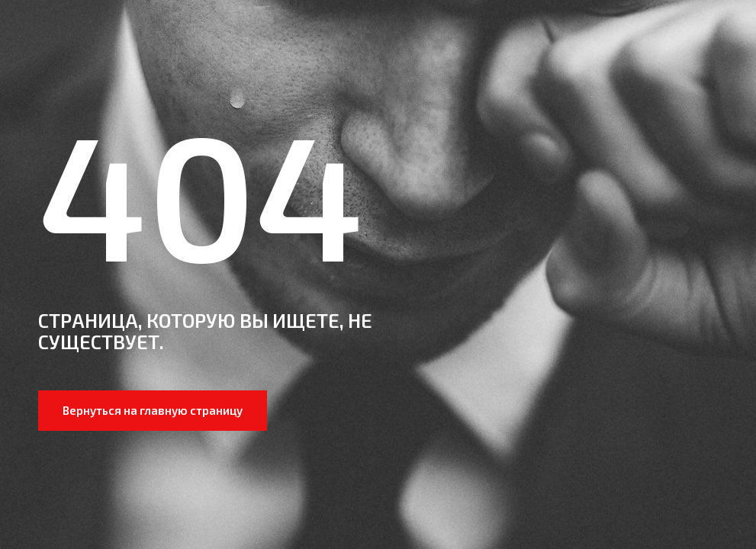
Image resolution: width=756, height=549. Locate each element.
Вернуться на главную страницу (153, 410)
